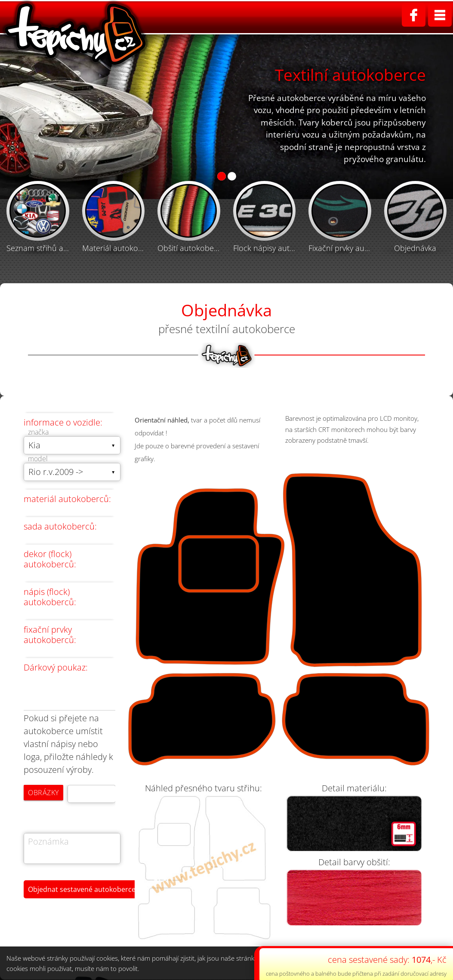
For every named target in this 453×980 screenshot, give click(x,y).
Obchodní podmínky (368, 17)
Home (159, 17)
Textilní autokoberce (221, 17)
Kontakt (434, 17)
